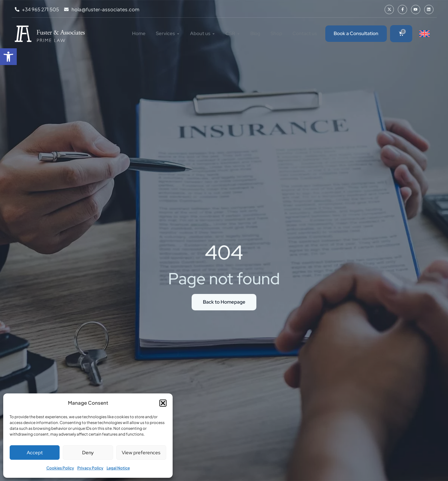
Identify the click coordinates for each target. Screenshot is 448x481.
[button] (163, 403)
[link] (8, 57)
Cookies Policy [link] (60, 468)
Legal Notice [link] (118, 468)
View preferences (141, 453)
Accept (35, 453)
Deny (88, 453)
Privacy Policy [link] (90, 468)
